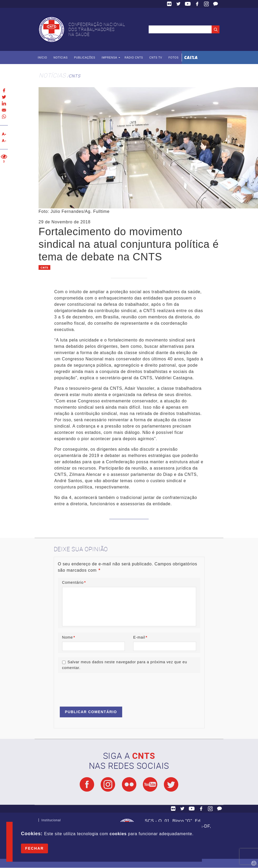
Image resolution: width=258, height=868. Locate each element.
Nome (69, 637)
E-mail (140, 637)
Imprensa (109, 58)
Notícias (61, 58)
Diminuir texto (4, 141)
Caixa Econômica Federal (191, 57)
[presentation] (98, 687)
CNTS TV (156, 58)
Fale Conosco (216, 4)
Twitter (179, 4)
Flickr (169, 4)
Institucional (51, 822)
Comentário (74, 582)
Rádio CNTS (134, 58)
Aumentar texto (4, 134)
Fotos (173, 58)
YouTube (188, 4)
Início (42, 58)
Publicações (85, 58)
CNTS (74, 76)
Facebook (197, 4)
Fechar (34, 848)
